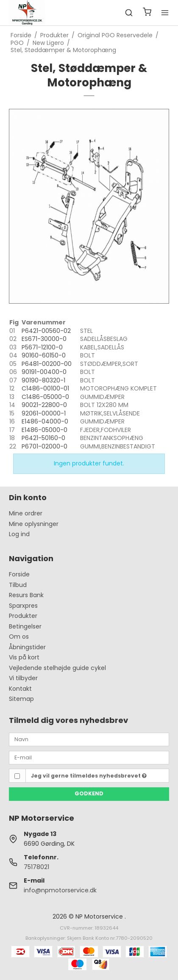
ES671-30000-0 (44, 339)
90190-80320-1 (43, 380)
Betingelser (25, 626)
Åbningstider (27, 647)
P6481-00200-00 (47, 364)
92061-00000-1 (44, 413)
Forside (19, 574)
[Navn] (89, 739)
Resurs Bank (26, 595)
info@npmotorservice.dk (60, 890)
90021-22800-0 (44, 405)
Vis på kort (24, 657)
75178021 (36, 867)
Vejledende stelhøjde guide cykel (57, 668)
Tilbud (18, 585)
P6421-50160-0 (43, 438)
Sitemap (21, 699)
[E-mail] (89, 757)
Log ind (19, 534)
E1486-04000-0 (45, 421)
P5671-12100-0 (42, 347)
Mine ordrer (26, 513)
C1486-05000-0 (45, 397)
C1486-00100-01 (45, 388)
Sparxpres (23, 606)
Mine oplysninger (34, 524)
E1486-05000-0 (44, 430)
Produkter (23, 616)
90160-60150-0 (44, 355)
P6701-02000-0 (44, 446)
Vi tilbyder (23, 678)
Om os (19, 637)
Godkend (89, 793)
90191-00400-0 (44, 372)
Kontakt (20, 689)
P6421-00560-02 (46, 331)
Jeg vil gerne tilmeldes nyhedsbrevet (89, 776)
